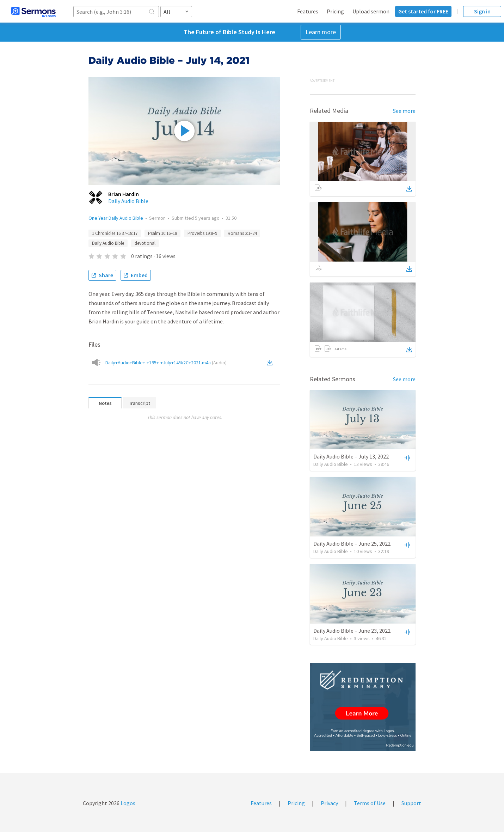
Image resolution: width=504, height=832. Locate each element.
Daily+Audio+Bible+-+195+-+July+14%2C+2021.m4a (166, 363)
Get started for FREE (423, 11)
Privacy (329, 803)
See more (404, 111)
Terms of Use (370, 803)
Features (308, 11)
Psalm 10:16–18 (162, 233)
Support (411, 803)
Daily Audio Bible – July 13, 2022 (351, 456)
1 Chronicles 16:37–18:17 (115, 233)
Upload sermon (371, 11)
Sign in (482, 11)
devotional (145, 243)
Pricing (335, 11)
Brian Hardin (124, 194)
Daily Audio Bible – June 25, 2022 (352, 543)
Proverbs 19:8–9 (202, 233)
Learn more (321, 32)
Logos (127, 803)
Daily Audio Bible (128, 201)
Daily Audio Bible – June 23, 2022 (352, 631)
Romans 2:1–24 (242, 233)
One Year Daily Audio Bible (116, 218)
